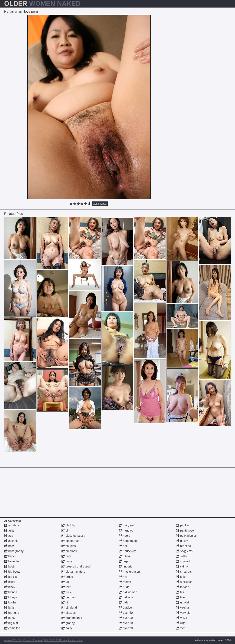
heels (124, 536)
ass (9, 536)
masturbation (129, 572)
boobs (10, 602)
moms (125, 582)
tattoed (183, 587)
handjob (126, 531)
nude (124, 587)
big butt (11, 623)
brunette (12, 613)
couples (69, 546)
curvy (67, 561)
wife (181, 623)
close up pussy (73, 536)
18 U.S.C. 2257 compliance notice (63, 640)
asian (10, 531)
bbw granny (14, 551)
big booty (12, 572)
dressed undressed (76, 566)
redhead (184, 546)
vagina (182, 608)
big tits (11, 577)
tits (180, 592)
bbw (9, 546)
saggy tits (184, 551)
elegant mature (73, 572)
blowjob (11, 597)
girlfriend (69, 608)
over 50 (126, 618)
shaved (183, 561)
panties (183, 525)
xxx (180, 628)
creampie (70, 551)
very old (183, 613)
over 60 (126, 623)
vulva (182, 618)
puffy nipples (186, 536)
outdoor (126, 608)
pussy (182, 541)
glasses (69, 613)
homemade (128, 541)
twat (181, 597)
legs (124, 561)
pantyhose (185, 531)
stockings (184, 582)
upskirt (182, 602)
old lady (126, 597)
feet (66, 587)
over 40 (126, 613)
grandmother (72, 618)
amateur (12, 525)
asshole (11, 541)
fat (65, 582)
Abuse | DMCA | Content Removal (24, 640)
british (10, 608)
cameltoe (12, 628)
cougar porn (71, 541)
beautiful (12, 561)
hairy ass (127, 525)
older (124, 602)
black (10, 587)
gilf (65, 602)
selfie (182, 556)
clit (65, 531)
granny (68, 623)
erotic (67, 577)
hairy (67, 628)
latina (124, 556)
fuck (66, 592)
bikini (10, 582)
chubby (68, 525)
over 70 (126, 628)
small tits (184, 572)
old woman (128, 592)
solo (181, 577)
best (9, 566)
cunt (66, 556)
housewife (128, 551)
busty (10, 618)
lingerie (126, 566)
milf (123, 577)
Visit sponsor (100, 204)
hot (123, 546)
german (69, 597)
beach (10, 556)
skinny (182, 566)
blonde (11, 592)
